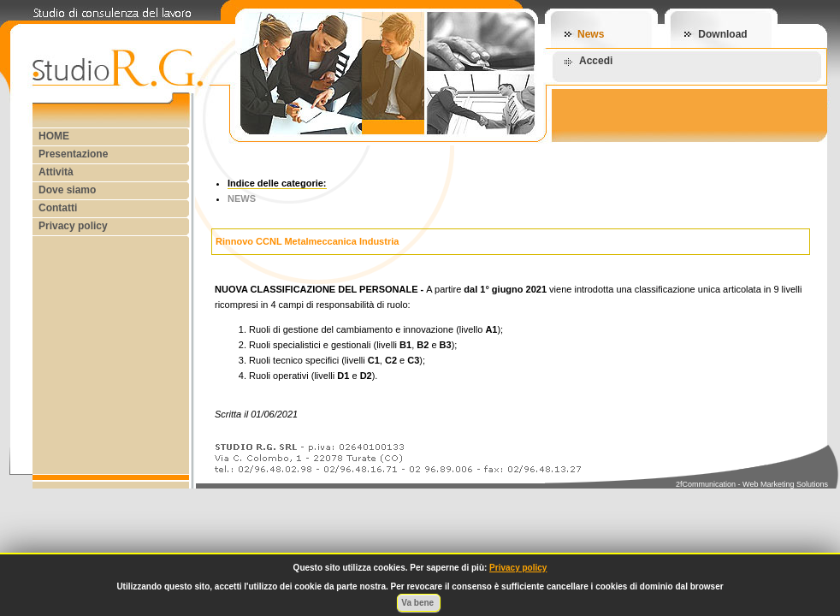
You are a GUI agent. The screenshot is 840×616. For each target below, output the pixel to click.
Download (722, 34)
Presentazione (73, 154)
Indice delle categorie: (277, 183)
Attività (56, 172)
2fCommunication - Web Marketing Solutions (752, 484)
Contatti (58, 208)
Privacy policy (73, 226)
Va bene (419, 603)
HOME (54, 136)
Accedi (596, 61)
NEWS (242, 198)
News (591, 34)
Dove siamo (67, 190)
